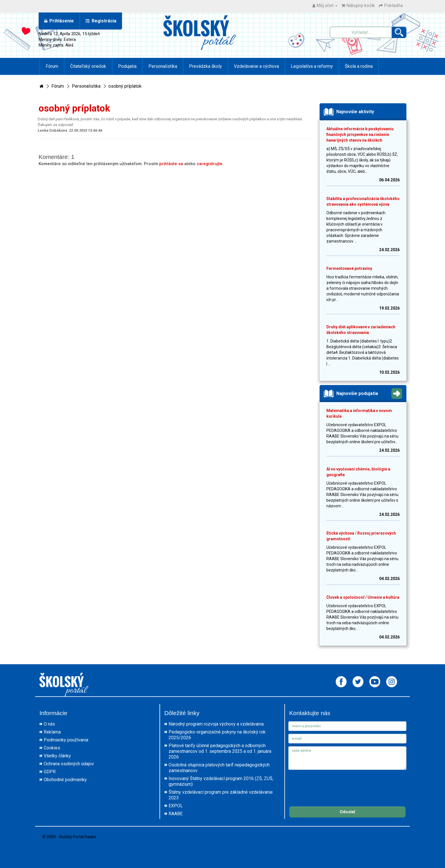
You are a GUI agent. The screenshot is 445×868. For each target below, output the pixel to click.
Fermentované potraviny (349, 268)
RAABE (176, 814)
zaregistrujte (210, 164)
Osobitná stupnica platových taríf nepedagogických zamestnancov (219, 768)
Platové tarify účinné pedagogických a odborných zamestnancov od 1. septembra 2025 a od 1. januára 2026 (220, 751)
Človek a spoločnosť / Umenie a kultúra (363, 597)
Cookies (52, 748)
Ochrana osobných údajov (69, 764)
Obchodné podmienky (65, 780)
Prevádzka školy (205, 66)
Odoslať (347, 812)
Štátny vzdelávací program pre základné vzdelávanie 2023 (221, 795)
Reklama (52, 732)
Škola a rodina (359, 66)
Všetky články (57, 756)
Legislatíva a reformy (312, 66)
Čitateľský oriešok (88, 66)
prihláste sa (171, 164)
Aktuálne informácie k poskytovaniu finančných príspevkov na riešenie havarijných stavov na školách (360, 134)
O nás (49, 724)
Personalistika (163, 66)
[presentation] (331, 784)
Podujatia (127, 66)
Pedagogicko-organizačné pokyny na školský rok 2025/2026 (217, 735)
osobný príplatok (125, 86)
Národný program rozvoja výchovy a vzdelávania (216, 724)
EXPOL (176, 806)
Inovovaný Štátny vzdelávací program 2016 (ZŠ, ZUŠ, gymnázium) (221, 781)
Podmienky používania (66, 740)
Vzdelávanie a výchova (256, 66)
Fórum (52, 66)
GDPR (50, 772)
